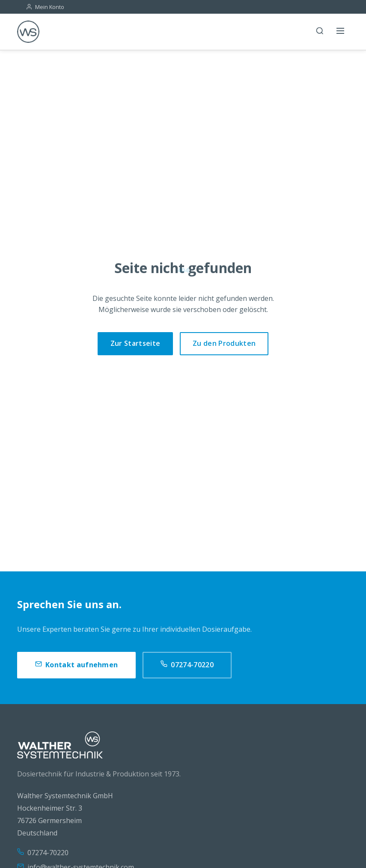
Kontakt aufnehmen (76, 665)
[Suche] (320, 32)
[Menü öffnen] (340, 32)
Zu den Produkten (224, 343)
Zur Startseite (135, 343)
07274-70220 (187, 665)
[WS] (28, 32)
